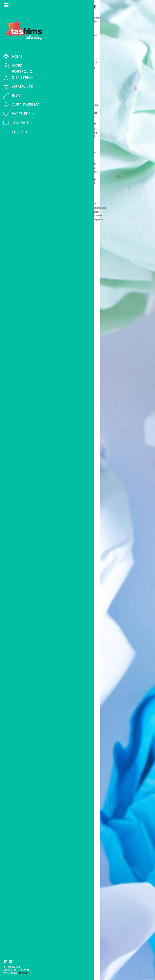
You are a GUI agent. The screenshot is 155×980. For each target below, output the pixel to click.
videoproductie (90, 268)
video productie (70, 149)
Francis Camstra (65, 30)
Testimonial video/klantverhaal (74, 368)
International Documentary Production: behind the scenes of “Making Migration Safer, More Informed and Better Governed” (78, 17)
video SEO (89, 149)
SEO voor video (95, 137)
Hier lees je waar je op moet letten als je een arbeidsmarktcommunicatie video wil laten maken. (79, 574)
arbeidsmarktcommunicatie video (73, 513)
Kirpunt (23, 973)
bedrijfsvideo (59, 694)
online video (83, 145)
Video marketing (61, 141)
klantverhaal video (62, 378)
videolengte (88, 607)
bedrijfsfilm (100, 690)
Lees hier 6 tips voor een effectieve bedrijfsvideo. (79, 748)
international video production (70, 46)
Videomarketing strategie (67, 256)
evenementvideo (82, 260)
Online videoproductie (65, 366)
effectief (76, 694)
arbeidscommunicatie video (69, 509)
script (53, 879)
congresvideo (59, 260)
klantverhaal (99, 374)
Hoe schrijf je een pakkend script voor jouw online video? (79, 865)
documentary (58, 38)
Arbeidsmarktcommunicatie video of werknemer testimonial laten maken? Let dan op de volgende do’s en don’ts (78, 484)
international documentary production (75, 42)
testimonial (84, 378)
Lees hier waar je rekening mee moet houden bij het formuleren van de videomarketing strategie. (78, 333)
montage (89, 777)
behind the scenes (84, 34)
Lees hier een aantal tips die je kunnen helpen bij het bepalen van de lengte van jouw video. (79, 659)
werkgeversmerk (61, 521)
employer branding (73, 517)
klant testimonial (78, 374)
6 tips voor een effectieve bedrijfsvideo (74, 680)
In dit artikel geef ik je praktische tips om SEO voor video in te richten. (79, 206)
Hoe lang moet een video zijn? (78, 594)
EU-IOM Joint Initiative (84, 38)
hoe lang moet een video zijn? (77, 605)
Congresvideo (94, 252)
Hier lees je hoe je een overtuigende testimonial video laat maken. (79, 460)
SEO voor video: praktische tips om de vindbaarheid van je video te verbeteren (79, 128)
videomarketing (60, 264)
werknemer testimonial (91, 521)
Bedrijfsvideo (94, 362)
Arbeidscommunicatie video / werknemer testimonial (130, 18)
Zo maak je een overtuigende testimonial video (77, 355)
